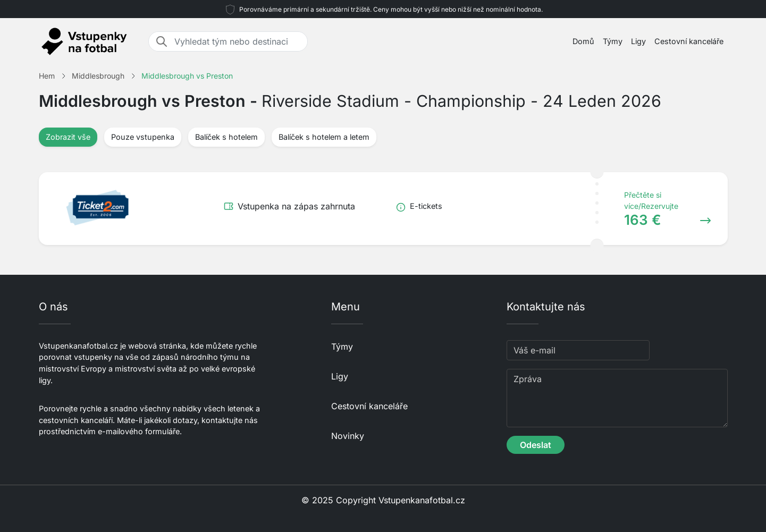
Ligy (638, 41)
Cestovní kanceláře (689, 41)
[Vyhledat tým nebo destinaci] (238, 41)
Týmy (613, 41)
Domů (583, 41)
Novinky (348, 436)
